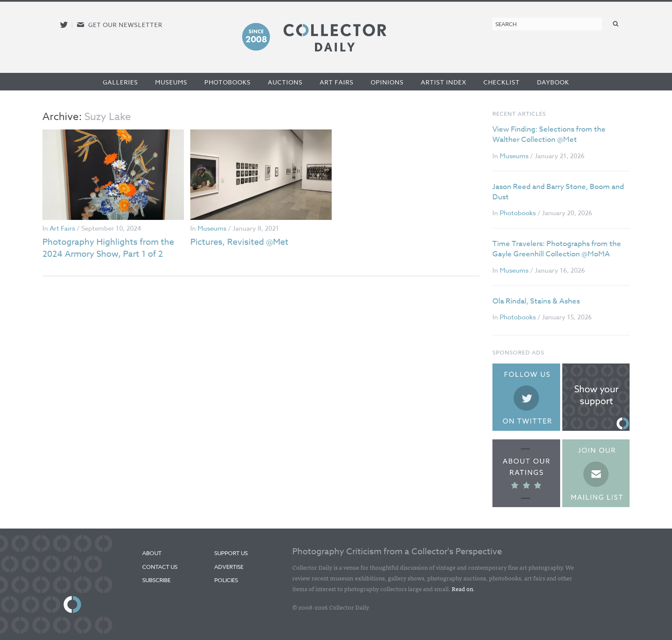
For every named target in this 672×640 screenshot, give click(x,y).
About (152, 553)
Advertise (229, 567)
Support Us (231, 553)
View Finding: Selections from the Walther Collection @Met (549, 134)
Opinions (387, 82)
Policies (226, 580)
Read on (462, 589)
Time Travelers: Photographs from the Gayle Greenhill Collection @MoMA (557, 249)
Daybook (553, 82)
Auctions (285, 82)
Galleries (120, 82)
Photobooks (228, 82)
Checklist (502, 82)
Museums (171, 82)
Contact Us (160, 567)
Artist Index (444, 82)
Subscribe (156, 580)
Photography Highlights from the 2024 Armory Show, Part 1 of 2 (108, 248)
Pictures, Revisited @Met (239, 242)
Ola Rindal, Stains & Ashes (536, 301)
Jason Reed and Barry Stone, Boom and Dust (558, 192)
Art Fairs (337, 82)
